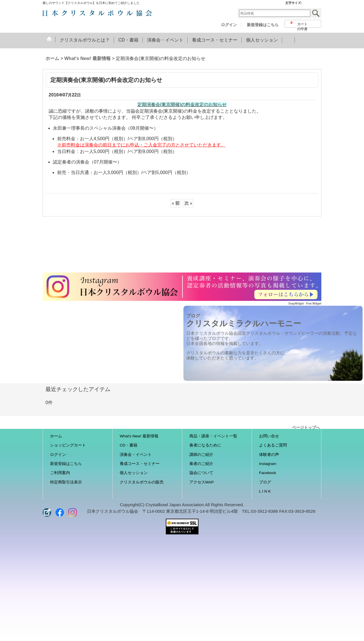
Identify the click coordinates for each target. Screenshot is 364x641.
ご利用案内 (60, 473)
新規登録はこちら (263, 25)
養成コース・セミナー (140, 464)
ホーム (56, 436)
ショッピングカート (68, 445)
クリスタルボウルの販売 (142, 482)
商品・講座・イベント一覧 (213, 436)
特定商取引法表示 (66, 482)
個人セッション (134, 473)
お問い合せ (269, 436)
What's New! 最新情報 (139, 436)
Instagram (268, 464)
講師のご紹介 (201, 455)
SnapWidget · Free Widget (305, 304)
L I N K (265, 491)
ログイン (229, 25)
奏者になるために (205, 445)
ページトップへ (306, 427)
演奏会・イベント (136, 455)
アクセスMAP (201, 482)
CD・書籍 (129, 445)
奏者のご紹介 (201, 464)
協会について (201, 473)
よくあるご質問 (273, 445)
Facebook (268, 473)
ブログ (265, 482)
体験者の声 (269, 455)
